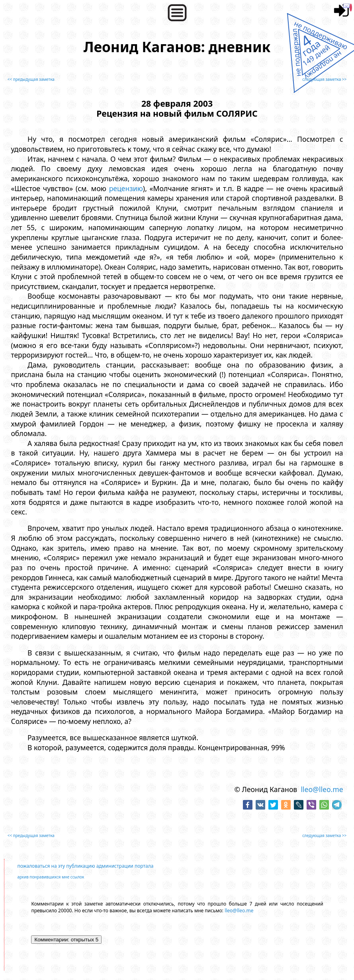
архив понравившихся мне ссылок (51, 877)
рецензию (126, 188)
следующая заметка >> (324, 79)
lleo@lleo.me (322, 789)
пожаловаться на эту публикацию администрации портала (85, 866)
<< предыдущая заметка (31, 79)
